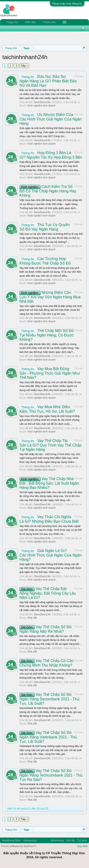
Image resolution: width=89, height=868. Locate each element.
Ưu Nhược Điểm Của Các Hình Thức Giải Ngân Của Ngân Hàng (51, 119)
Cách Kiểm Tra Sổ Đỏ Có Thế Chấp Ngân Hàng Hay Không (48, 191)
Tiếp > (24, 66)
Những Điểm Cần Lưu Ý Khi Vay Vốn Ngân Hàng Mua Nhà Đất (50, 297)
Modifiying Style (12, 840)
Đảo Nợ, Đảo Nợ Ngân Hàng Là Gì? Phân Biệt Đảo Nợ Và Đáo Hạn (48, 81)
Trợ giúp (82, 840)
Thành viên (49, 22)
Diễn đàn (30, 22)
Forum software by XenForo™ (19, 846)
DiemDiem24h (42, 102)
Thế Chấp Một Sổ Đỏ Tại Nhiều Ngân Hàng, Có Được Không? (47, 335)
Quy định (82, 846)
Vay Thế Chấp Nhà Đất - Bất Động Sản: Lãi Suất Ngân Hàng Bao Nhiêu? (49, 483)
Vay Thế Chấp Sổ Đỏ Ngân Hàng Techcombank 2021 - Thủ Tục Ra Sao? (51, 775)
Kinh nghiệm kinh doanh (42, 105)
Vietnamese (30, 840)
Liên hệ (70, 840)
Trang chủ (12, 22)
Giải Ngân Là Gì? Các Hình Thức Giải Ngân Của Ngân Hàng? (51, 555)
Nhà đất (32, 618)
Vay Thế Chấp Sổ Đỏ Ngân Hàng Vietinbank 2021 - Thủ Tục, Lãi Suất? (48, 737)
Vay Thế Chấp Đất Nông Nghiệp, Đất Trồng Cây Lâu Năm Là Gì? (48, 593)
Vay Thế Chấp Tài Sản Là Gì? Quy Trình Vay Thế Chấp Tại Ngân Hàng (50, 445)
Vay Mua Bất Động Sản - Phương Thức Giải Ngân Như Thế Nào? (50, 373)
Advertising (57, 840)
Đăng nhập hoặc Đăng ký (67, 4)
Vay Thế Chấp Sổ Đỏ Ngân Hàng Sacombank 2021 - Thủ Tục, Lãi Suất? (49, 699)
